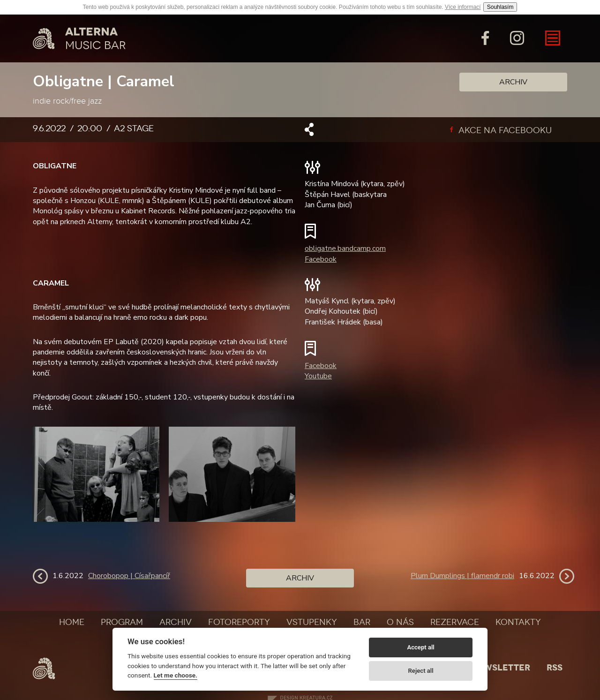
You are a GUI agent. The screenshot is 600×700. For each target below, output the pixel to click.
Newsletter (501, 668)
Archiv (513, 82)
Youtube (318, 376)
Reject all (421, 671)
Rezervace (455, 622)
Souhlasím (500, 7)
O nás (400, 622)
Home (72, 622)
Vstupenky (312, 622)
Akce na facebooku (501, 130)
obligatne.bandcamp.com (345, 248)
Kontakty (518, 622)
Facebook (321, 259)
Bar (362, 622)
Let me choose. (176, 675)
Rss (555, 668)
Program (122, 622)
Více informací (463, 7)
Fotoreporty (239, 622)
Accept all (420, 647)
